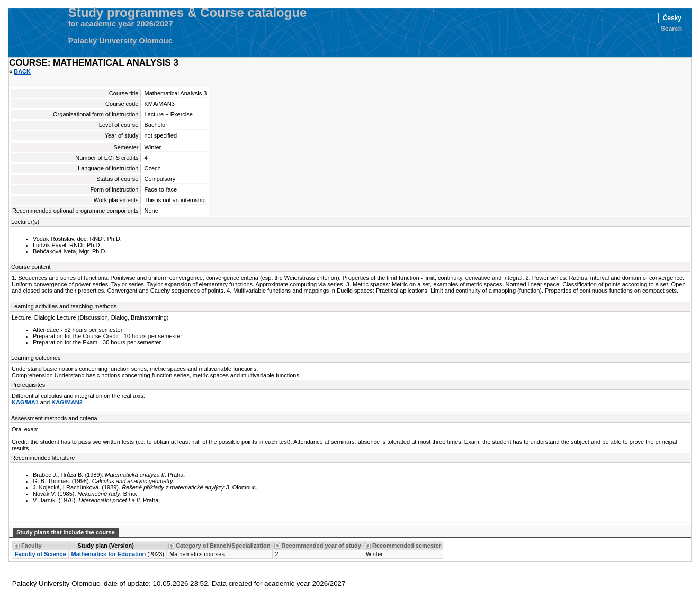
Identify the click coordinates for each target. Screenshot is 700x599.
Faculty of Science (41, 554)
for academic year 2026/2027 (121, 24)
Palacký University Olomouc (120, 41)
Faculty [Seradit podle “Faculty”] (32, 546)
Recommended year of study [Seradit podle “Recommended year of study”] (321, 546)
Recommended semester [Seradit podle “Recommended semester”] (407, 546)
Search (671, 29)
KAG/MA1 (25, 402)
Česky (672, 18)
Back (22, 71)
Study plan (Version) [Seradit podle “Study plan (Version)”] (106, 546)
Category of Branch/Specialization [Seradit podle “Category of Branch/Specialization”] (223, 546)
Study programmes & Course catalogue (188, 13)
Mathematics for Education (110, 554)
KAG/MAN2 (67, 402)
